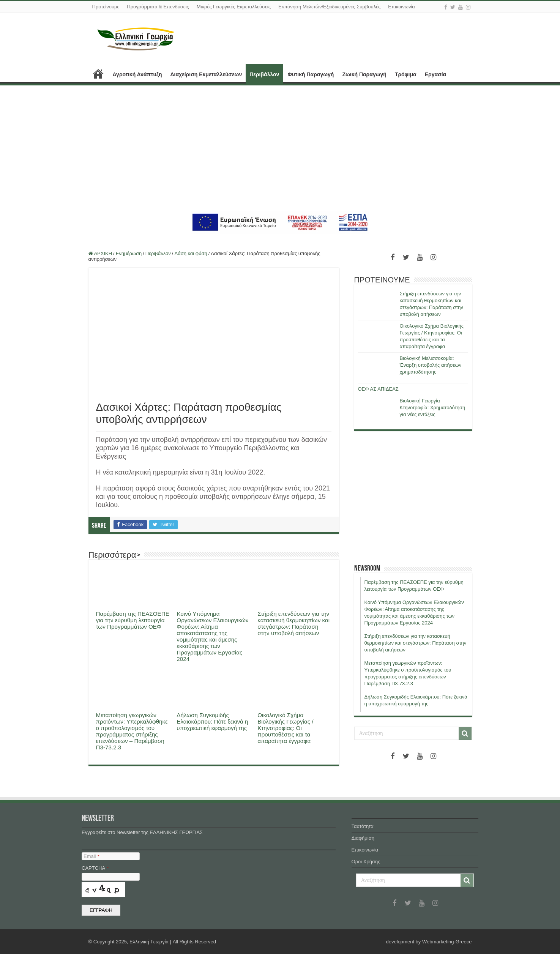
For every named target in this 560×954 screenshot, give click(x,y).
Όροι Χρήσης (366, 862)
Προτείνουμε (106, 7)
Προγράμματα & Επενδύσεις (158, 7)
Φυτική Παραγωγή (311, 74)
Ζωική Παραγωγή (364, 74)
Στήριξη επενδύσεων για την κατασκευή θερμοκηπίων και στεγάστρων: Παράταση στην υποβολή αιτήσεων (293, 623)
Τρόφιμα (406, 74)
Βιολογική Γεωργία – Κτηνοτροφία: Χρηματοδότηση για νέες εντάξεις (433, 408)
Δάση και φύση (191, 253)
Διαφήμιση (363, 838)
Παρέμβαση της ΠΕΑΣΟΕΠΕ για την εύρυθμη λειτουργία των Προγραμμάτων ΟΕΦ (133, 620)
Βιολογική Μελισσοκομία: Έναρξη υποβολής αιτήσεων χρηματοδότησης (431, 365)
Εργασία (435, 74)
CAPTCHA (95, 868)
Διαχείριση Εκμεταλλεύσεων (206, 74)
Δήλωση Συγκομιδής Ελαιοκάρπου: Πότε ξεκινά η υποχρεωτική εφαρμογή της (212, 721)
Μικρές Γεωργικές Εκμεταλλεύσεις (234, 7)
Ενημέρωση (129, 253)
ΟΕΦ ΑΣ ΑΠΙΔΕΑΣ (378, 389)
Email (91, 856)
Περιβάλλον (264, 74)
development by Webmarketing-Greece (429, 942)
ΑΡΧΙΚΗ (98, 74)
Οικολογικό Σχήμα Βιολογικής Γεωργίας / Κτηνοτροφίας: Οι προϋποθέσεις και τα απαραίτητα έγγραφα (285, 728)
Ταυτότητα (363, 826)
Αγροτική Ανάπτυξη (137, 74)
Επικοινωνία (401, 7)
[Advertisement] (280, 148)
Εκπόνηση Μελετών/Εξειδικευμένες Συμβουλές (329, 7)
